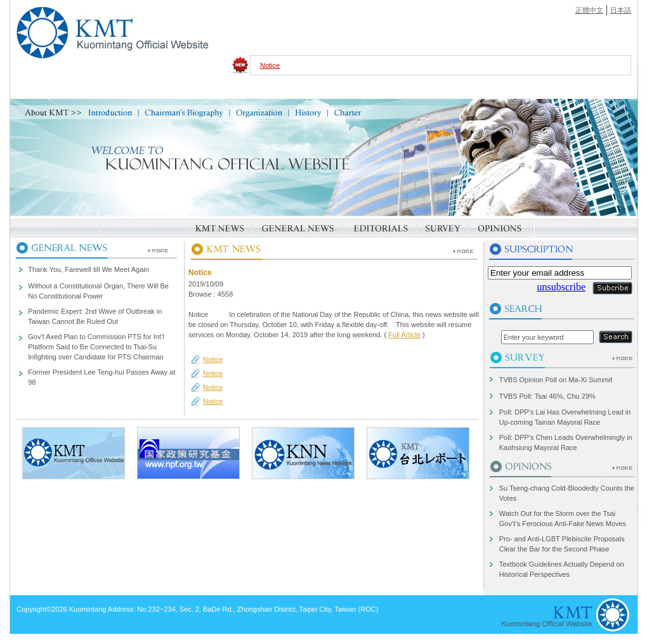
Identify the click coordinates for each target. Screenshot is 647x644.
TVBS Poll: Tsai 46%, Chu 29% (547, 396)
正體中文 (589, 10)
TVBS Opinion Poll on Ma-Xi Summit (556, 380)
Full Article (404, 335)
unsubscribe (561, 287)
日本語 (621, 10)
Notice (270, 65)
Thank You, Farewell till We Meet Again (88, 269)
